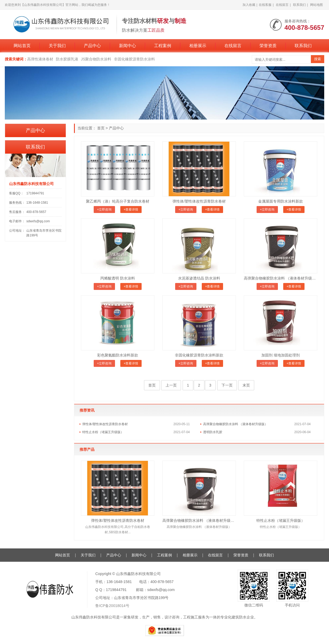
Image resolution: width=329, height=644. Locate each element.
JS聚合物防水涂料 (96, 59)
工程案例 (163, 46)
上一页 (171, 385)
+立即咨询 (104, 210)
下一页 (227, 385)
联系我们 (299, 5)
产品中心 (92, 46)
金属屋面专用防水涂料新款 (281, 201)
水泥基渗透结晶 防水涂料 (199, 278)
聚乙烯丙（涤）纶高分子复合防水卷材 (118, 201)
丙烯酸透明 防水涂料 (118, 278)
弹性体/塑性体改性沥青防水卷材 (199, 201)
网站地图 (316, 5)
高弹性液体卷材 (40, 59)
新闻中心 (128, 46)
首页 (101, 128)
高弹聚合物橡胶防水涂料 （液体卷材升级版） (281, 278)
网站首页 (22, 46)
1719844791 (35, 193)
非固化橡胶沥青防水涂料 (134, 59)
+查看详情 (131, 210)
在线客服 (265, 5)
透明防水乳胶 (213, 432)
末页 (246, 385)
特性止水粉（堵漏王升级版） (103, 432)
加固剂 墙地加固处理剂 (281, 355)
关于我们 (57, 46)
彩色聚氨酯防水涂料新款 (118, 355)
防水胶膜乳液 (67, 59)
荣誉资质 (268, 46)
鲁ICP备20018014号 (112, 606)
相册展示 (198, 46)
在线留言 (282, 5)
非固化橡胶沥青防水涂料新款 (199, 355)
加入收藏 (249, 5)
